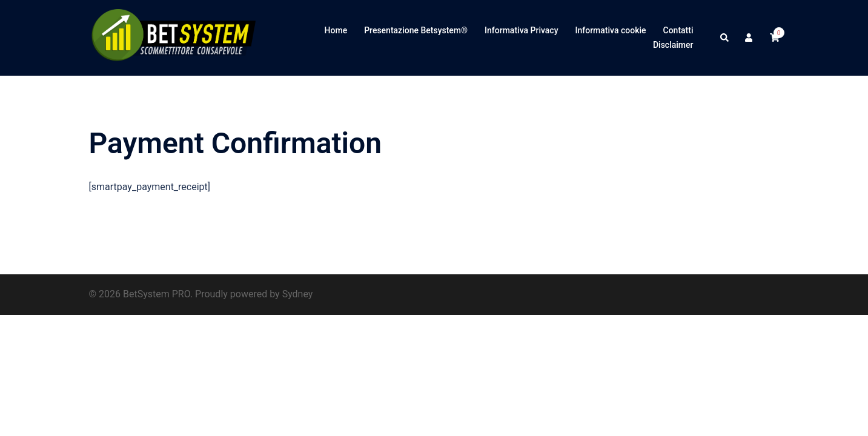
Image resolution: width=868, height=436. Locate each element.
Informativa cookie (611, 30)
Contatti (678, 30)
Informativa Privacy (521, 30)
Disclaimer (673, 45)
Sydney (298, 294)
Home (336, 30)
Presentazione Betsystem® (416, 30)
